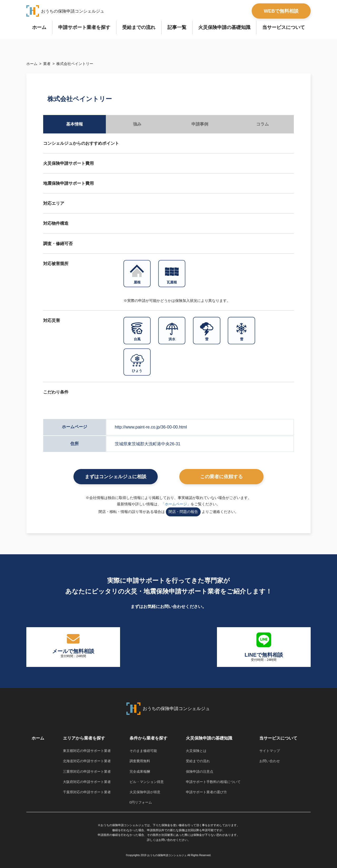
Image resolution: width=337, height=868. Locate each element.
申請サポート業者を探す (84, 27)
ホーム (39, 27)
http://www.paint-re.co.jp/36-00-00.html (151, 427)
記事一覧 (177, 27)
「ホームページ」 (176, 504)
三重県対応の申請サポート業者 (87, 772)
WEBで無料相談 (281, 11)
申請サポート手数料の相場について (213, 782)
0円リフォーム (141, 802)
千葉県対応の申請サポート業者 (87, 792)
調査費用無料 (140, 761)
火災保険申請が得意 (145, 792)
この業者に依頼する (221, 477)
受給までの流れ (139, 27)
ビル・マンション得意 (147, 782)
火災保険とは (196, 751)
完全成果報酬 (140, 772)
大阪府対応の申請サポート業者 (87, 782)
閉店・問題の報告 (183, 512)
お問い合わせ (270, 761)
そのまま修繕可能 (143, 751)
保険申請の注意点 (200, 772)
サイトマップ (270, 751)
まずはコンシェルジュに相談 (116, 477)
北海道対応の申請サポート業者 (87, 761)
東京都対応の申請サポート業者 (87, 751)
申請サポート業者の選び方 (206, 792)
